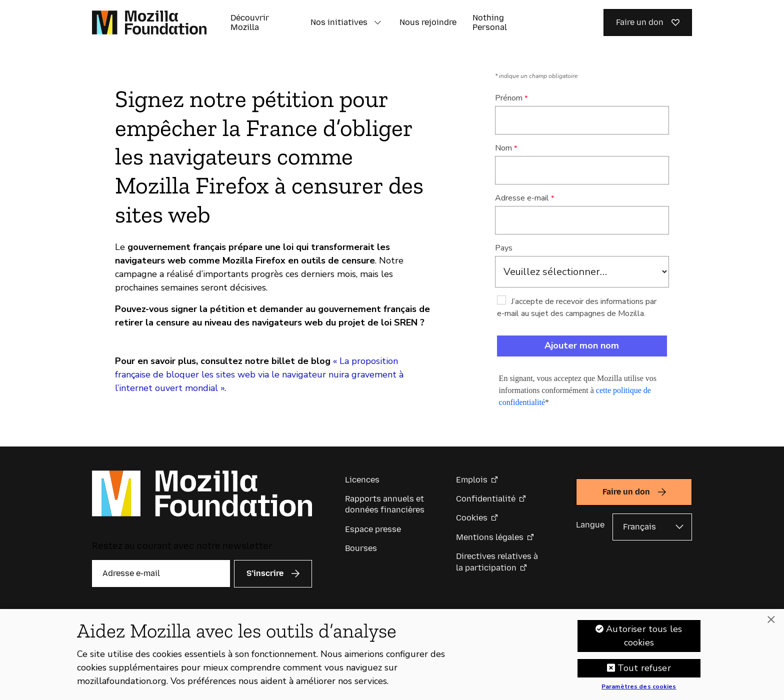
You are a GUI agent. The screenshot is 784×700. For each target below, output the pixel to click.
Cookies (472, 518)
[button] (377, 22)
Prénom (509, 98)
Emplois (472, 480)
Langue (590, 525)
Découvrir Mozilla (250, 22)
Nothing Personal (490, 22)
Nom (503, 148)
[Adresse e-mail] (161, 573)
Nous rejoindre (428, 22)
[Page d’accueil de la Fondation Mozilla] (149, 22)
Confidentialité (486, 499)
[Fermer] (771, 620)
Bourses (361, 548)
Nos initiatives (339, 22)
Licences (362, 480)
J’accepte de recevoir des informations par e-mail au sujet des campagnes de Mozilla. (577, 307)
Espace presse (373, 529)
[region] (392, 654)
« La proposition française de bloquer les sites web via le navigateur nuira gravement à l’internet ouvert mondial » (259, 374)
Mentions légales (490, 537)
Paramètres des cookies (639, 687)
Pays (504, 248)
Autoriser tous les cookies (644, 636)
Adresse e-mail (522, 198)
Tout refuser (644, 668)
